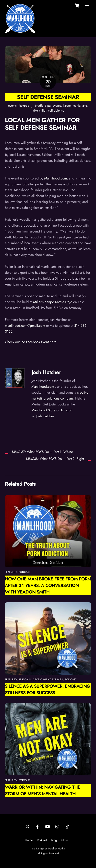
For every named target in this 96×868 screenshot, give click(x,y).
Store (65, 840)
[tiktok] (67, 826)
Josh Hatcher (46, 372)
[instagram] (57, 826)
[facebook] (38, 826)
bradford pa (43, 106)
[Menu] (87, 6)
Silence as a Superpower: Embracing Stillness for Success (48, 689)
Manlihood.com (56, 178)
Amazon (66, 410)
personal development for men (41, 679)
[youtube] (47, 826)
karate (67, 106)
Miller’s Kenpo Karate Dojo (53, 302)
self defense (56, 111)
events (12, 106)
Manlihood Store (43, 410)
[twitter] (28, 826)
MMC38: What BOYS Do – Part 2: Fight (55, 459)
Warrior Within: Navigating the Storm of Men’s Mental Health (42, 790)
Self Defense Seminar (48, 97)
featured (24, 106)
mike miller (39, 111)
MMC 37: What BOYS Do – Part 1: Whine (42, 452)
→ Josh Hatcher (43, 416)
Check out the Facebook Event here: (31, 342)
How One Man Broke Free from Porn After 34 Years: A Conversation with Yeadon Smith (48, 585)
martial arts (80, 106)
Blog (54, 840)
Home (29, 840)
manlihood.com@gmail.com (25, 325)
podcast (24, 572)
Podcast (42, 840)
